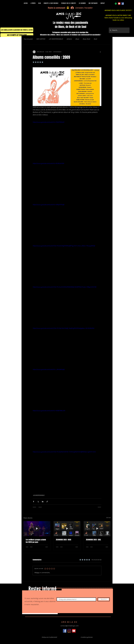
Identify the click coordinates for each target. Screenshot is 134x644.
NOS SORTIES (41, 39)
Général (69, 39)
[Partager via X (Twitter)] (38, 502)
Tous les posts (28, 39)
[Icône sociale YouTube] (119, 4)
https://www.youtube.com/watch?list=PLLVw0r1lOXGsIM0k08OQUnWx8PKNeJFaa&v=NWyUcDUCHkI (64, 287)
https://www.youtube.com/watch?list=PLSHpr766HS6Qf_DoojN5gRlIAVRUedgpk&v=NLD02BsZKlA (63, 328)
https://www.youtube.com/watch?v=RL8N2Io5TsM (48, 163)
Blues (77, 39)
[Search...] (119, 30)
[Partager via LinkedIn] (43, 502)
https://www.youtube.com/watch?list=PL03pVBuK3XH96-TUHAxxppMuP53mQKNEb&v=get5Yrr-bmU (64, 452)
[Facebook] (123, 4)
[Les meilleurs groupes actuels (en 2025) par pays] (37, 529)
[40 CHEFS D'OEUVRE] (17, 35)
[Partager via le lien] (47, 502)
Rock (95, 39)
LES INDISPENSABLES (56, 39)
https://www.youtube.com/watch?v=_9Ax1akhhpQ (49, 369)
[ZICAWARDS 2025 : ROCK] (67, 529)
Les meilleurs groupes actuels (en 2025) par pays (36, 541)
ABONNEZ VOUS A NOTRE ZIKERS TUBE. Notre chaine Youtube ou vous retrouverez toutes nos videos (118, 18)
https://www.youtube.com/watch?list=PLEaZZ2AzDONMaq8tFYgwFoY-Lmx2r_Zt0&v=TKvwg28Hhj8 (64, 246)
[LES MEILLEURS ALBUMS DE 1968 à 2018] (17, 30)
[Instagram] (69, 631)
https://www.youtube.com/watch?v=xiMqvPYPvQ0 (48, 205)
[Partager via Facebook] (34, 502)
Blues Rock (86, 39)
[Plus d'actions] (100, 52)
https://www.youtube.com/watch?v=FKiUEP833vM (48, 122)
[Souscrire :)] (104, 599)
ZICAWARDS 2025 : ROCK (64, 540)
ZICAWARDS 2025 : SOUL (93, 540)
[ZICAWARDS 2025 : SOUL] (97, 529)
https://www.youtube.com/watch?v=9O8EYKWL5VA (49, 411)
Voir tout (108, 518)
